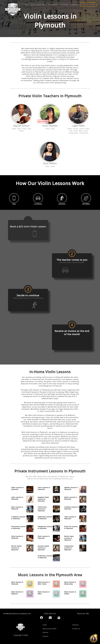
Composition (74, 133)
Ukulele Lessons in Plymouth (71, 488)
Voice (19, 129)
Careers (46, 636)
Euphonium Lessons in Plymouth (45, 518)
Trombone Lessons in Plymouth (18, 518)
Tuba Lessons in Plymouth (70, 518)
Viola (24, 129)
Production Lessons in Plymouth (45, 557)
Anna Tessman (50, 126)
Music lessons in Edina (44, 593)
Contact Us (76, 629)
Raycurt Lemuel (22, 126)
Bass (81, 131)
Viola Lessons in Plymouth (17, 537)
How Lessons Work (50, 629)
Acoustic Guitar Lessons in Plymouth (43, 548)
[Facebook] (41, 618)
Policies (45, 632)
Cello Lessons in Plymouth (17, 498)
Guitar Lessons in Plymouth (71, 498)
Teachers (76, 625)
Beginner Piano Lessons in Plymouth (43, 499)
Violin (14, 129)
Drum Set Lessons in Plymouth (71, 527)
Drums (76, 129)
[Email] (50, 618)
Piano (22, 131)
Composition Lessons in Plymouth (69, 548)
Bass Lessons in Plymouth (17, 508)
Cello (29, 129)
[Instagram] (59, 618)
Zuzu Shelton (50, 163)
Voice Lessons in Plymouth (44, 488)
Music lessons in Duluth (70, 593)
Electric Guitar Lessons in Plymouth (16, 548)
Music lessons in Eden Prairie (44, 583)
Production (84, 133)
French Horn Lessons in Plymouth (42, 509)
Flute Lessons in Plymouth (44, 537)
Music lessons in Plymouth (17, 583)
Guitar (82, 129)
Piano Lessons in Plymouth (17, 488)
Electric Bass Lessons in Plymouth (69, 538)
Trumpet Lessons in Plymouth (71, 508)
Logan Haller (78, 126)
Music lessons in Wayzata (17, 593)
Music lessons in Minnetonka (70, 583)
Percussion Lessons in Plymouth (18, 527)
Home (45, 625)
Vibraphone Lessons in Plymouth (45, 527)
